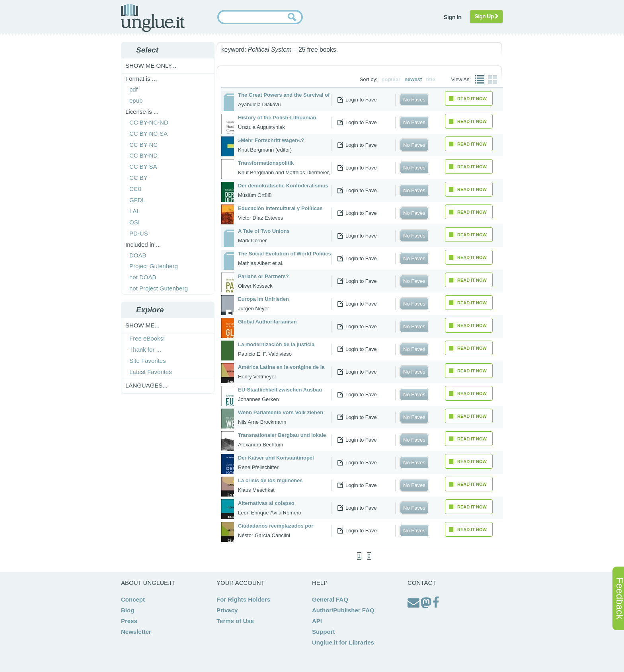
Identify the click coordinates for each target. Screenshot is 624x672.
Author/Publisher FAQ (343, 610)
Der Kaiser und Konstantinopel (276, 458)
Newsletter (136, 632)
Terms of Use (235, 621)
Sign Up (487, 16)
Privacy (227, 610)
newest (413, 79)
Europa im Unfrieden (263, 299)
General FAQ (330, 599)
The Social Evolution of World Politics (285, 254)
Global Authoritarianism (267, 322)
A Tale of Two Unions (264, 231)
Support (324, 632)
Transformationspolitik (266, 163)
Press (129, 621)
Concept (133, 599)
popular (391, 79)
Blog (128, 610)
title (430, 79)
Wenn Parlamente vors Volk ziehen (281, 412)
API (317, 621)
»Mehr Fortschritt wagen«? (271, 140)
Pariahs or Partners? (263, 276)
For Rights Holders (243, 599)
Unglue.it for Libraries (343, 642)
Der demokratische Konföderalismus (283, 186)
